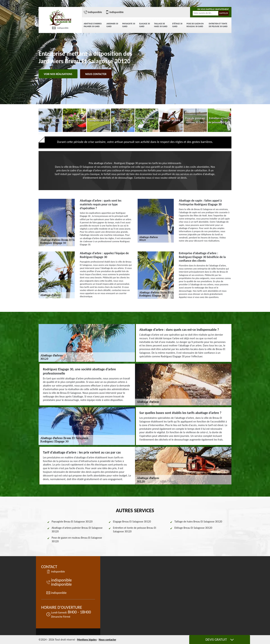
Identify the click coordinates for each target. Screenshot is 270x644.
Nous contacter (96, 74)
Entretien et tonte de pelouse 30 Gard (218, 25)
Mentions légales (87, 640)
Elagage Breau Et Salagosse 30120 (132, 522)
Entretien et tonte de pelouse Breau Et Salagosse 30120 (135, 530)
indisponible (60, 28)
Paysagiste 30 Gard (129, 25)
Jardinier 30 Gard (112, 25)
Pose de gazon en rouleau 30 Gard (195, 25)
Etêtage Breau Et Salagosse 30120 (193, 528)
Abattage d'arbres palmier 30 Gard (93, 25)
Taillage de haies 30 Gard (161, 25)
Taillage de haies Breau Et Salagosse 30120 (198, 522)
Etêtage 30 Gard (177, 25)
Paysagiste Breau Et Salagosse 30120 (72, 522)
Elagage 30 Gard (144, 25)
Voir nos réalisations (58, 74)
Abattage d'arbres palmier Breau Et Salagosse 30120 (77, 530)
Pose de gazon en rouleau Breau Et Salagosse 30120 (77, 539)
